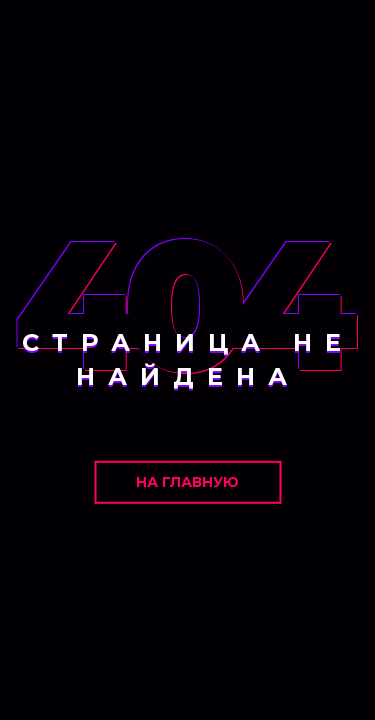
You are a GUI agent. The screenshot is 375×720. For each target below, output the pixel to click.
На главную (187, 482)
